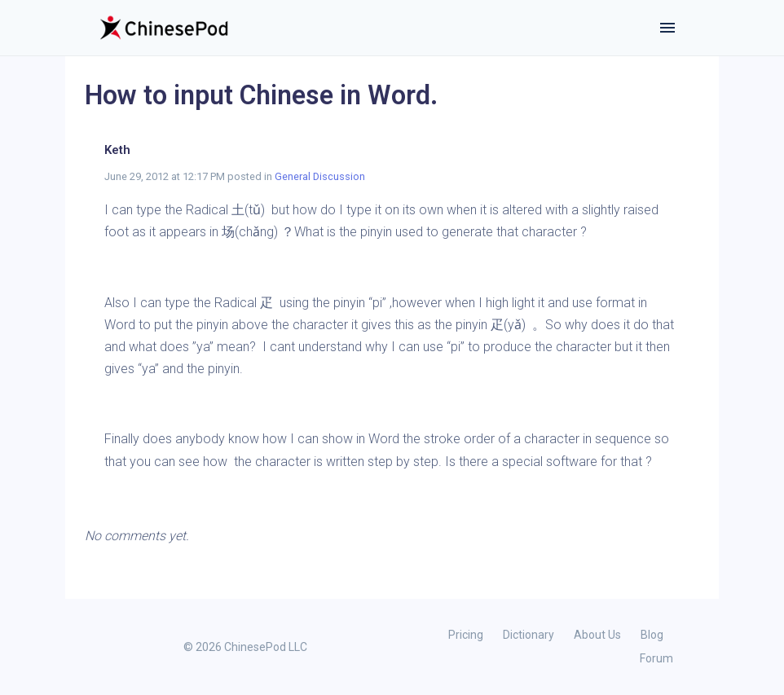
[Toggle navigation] (667, 28)
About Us (597, 635)
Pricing (466, 635)
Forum (656, 658)
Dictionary (529, 635)
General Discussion (320, 176)
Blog (652, 635)
